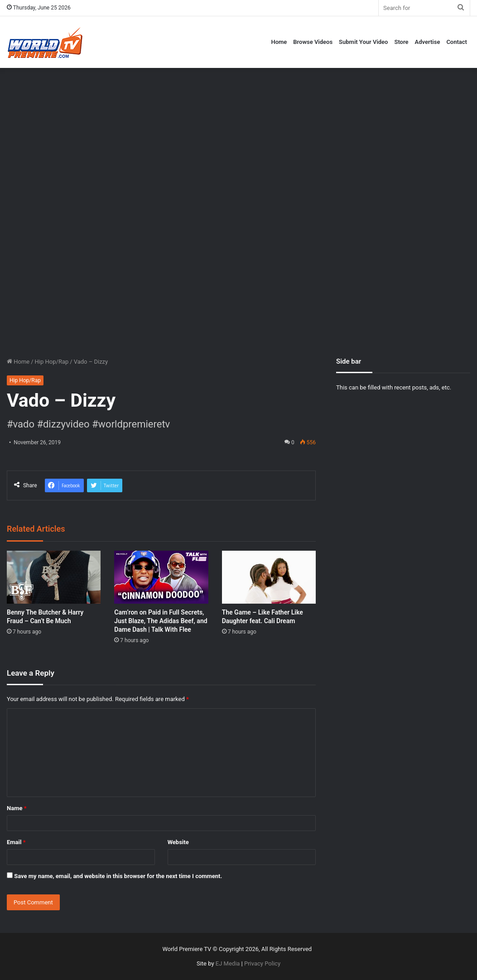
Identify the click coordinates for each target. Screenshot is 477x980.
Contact (457, 42)
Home (279, 42)
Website (178, 842)
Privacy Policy (262, 963)
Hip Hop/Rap (52, 362)
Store (401, 42)
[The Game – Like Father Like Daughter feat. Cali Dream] (269, 577)
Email (16, 842)
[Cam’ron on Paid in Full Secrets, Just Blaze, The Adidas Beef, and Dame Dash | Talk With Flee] (161, 577)
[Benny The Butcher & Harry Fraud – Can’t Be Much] (54, 577)
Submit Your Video (363, 42)
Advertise (428, 42)
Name (17, 808)
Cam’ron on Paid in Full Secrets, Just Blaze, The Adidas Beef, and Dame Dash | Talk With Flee (161, 621)
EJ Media (228, 963)
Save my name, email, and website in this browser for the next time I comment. (118, 876)
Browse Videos (313, 42)
